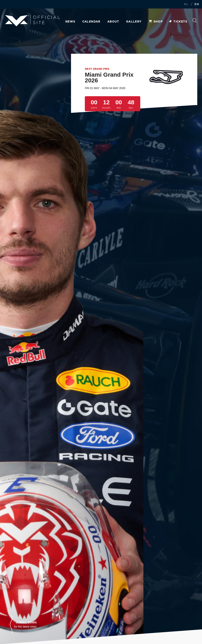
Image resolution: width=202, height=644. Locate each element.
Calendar (91, 22)
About (113, 22)
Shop (156, 22)
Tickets (178, 22)
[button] (23, 625)
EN (197, 4)
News (70, 22)
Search (195, 21)
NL (186, 4)
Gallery (134, 22)
